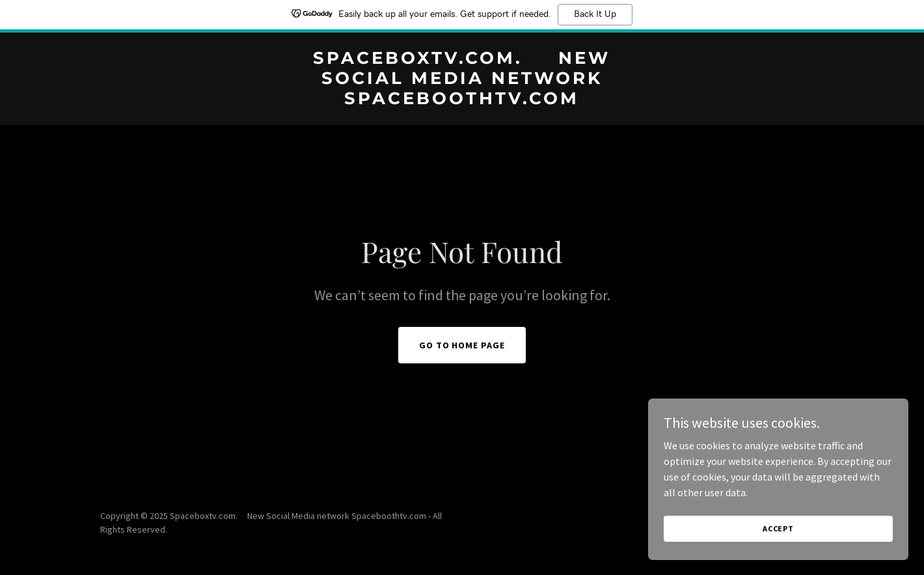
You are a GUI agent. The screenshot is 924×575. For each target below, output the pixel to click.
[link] (462, 100)
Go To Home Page (462, 345)
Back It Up (595, 14)
